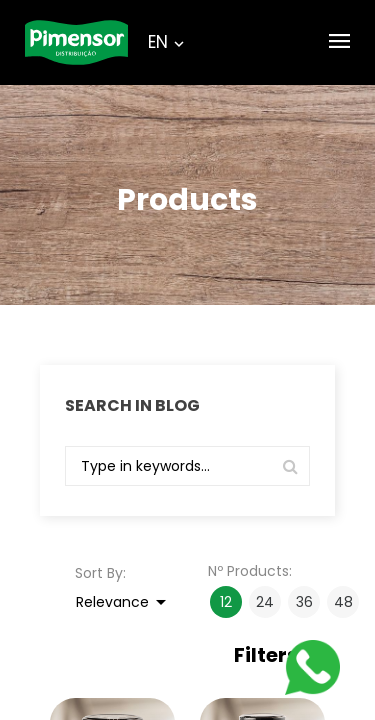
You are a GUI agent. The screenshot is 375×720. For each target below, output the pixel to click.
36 (304, 602)
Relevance (124, 602)
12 (226, 602)
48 (343, 602)
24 (265, 602)
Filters (277, 655)
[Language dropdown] (158, 43)
